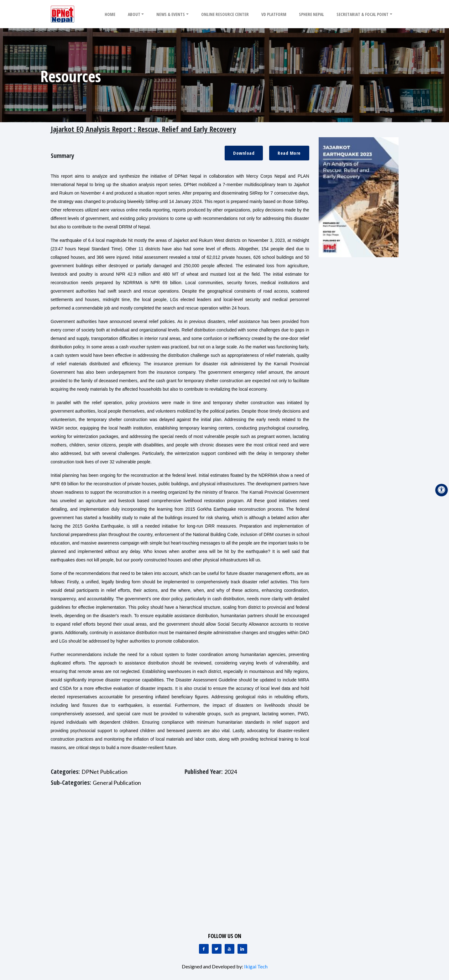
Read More (289, 153)
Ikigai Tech (256, 966)
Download (244, 153)
